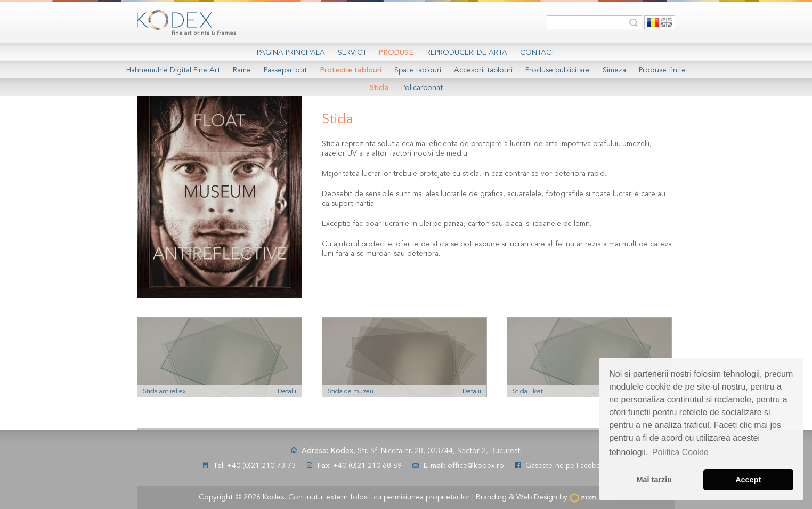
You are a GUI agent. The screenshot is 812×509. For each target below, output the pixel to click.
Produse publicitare (558, 70)
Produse (396, 53)
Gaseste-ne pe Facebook (567, 466)
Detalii (287, 392)
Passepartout (285, 70)
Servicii (352, 53)
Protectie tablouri (351, 70)
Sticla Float (528, 392)
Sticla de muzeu (351, 392)
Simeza (614, 70)
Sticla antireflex (164, 392)
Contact (538, 53)
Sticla (379, 88)
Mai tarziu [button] (654, 480)
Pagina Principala (291, 53)
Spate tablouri (418, 70)
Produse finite (662, 70)
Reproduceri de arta (467, 53)
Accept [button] (748, 480)
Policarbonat (422, 88)
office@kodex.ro (476, 466)
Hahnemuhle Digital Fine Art (173, 70)
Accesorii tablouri (483, 70)
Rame (242, 70)
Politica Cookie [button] (680, 452)
